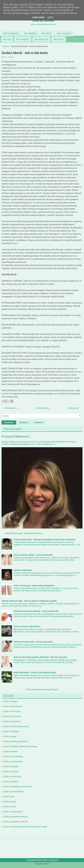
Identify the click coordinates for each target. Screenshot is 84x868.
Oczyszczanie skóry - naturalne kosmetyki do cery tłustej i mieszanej (44, 540)
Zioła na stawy (10, 802)
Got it (50, 17)
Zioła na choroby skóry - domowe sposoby (33, 642)
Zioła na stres (10, 807)
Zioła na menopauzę (13, 761)
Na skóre (59, 39)
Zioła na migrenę (11, 766)
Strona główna (11, 33)
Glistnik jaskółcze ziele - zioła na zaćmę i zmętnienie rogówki (29, 601)
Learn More (38, 17)
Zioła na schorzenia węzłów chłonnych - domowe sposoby (40, 657)
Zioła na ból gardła (12, 716)
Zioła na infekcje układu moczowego (20, 746)
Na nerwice (23, 39)
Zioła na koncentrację (13, 756)
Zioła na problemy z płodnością (18, 786)
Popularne (9, 422)
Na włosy (47, 33)
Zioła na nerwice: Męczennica (27, 626)
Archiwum (38, 422)
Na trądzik (30, 33)
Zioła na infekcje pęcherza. (16, 741)
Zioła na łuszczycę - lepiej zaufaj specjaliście (34, 586)
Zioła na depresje (11, 731)
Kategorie (24, 422)
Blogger (54, 689)
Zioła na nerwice (11, 771)
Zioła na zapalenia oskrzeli (16, 817)
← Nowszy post (10, 408)
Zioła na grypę (10, 736)
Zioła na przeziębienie (13, 792)
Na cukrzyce (64, 33)
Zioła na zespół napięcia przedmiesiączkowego (25, 827)
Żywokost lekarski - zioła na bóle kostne (25, 53)
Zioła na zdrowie (50, 860)
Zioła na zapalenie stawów (16, 822)
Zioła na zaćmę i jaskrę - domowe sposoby (33, 555)
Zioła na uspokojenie (13, 812)
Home (5, 46)
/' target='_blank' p (42, 864)
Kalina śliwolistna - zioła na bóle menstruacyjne (35, 672)
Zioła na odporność (12, 776)
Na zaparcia (41, 39)
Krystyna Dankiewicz (16, 436)
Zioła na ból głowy (12, 721)
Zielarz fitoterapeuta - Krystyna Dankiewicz (24, 533)
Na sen (7, 39)
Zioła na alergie (10, 701)
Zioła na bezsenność (13, 706)
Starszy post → (75, 408)
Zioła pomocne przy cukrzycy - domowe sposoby (36, 611)
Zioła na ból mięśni (12, 711)
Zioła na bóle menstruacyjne (16, 726)
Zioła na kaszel (10, 751)
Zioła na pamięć (11, 781)
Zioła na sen (9, 797)
